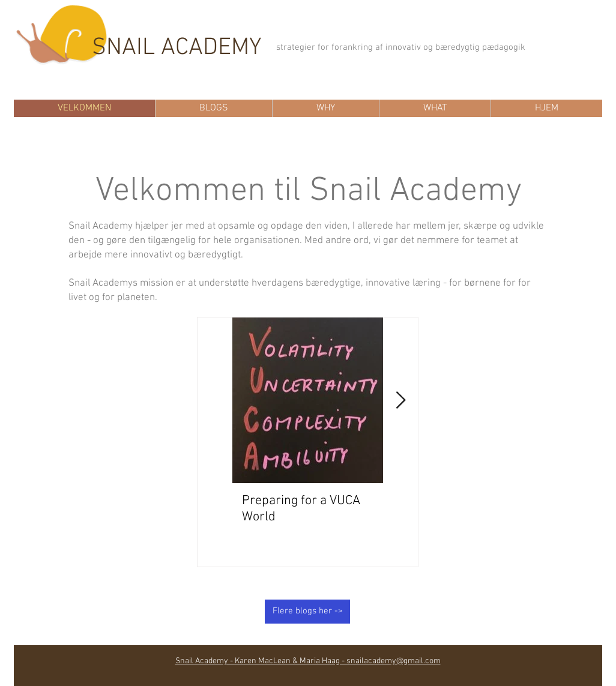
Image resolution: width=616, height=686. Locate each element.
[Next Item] (400, 401)
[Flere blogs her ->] (307, 612)
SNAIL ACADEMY (177, 48)
